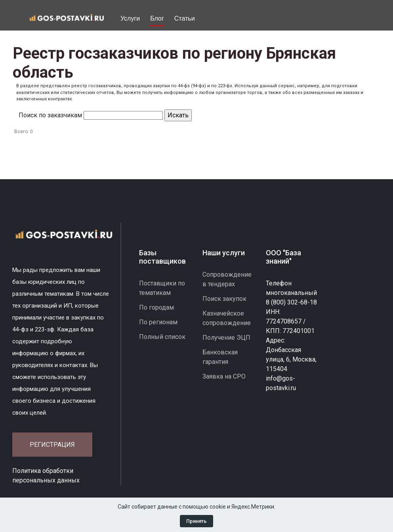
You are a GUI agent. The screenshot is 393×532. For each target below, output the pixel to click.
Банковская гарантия (220, 357)
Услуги (130, 18)
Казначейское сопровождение (227, 318)
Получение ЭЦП (226, 338)
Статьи (185, 18)
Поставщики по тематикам (162, 288)
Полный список (162, 337)
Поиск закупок (224, 299)
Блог (157, 18)
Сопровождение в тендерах (227, 279)
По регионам (158, 322)
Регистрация (52, 445)
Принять (196, 521)
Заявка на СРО (224, 376)
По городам (156, 307)
